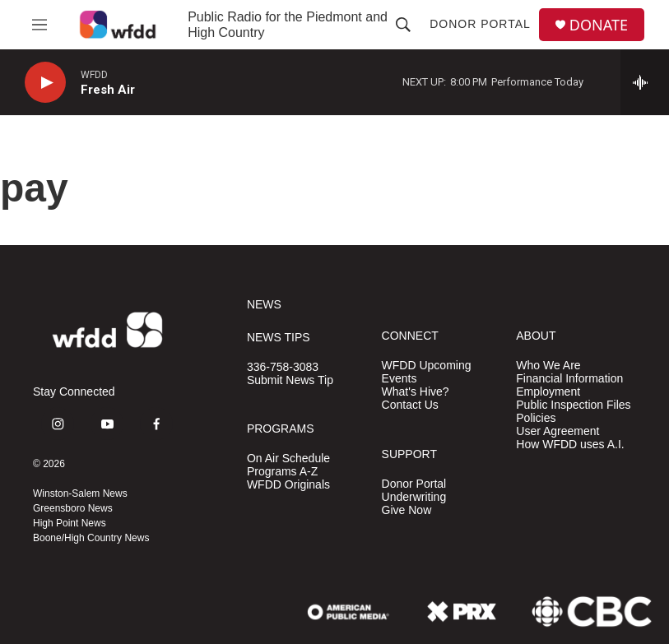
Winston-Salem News (80, 493)
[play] (45, 83)
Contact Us (410, 405)
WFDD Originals (288, 485)
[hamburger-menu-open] (39, 25)
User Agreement (557, 431)
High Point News (70, 523)
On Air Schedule (288, 459)
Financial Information (569, 379)
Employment (548, 392)
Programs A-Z (282, 472)
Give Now (407, 510)
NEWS (264, 305)
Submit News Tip (290, 380)
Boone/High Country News (91, 538)
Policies (536, 418)
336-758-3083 (283, 367)
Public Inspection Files (573, 405)
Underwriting (414, 497)
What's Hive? (416, 392)
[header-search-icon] (403, 25)
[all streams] (645, 82)
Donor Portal (480, 24)
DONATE (599, 25)
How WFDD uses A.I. (570, 445)
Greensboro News (73, 508)
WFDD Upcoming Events (427, 372)
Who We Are (548, 366)
